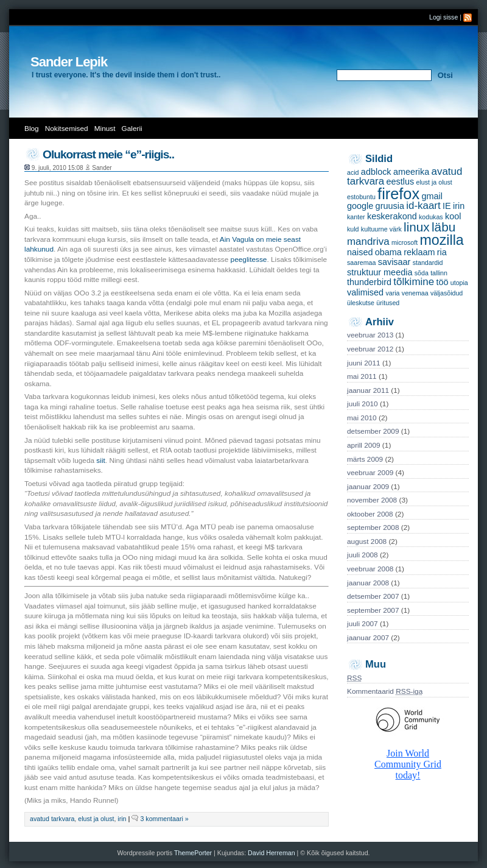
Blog (32, 129)
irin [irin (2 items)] (459, 206)
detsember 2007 (373, 596)
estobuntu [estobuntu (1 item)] (361, 197)
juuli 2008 (363, 555)
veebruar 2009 (370, 473)
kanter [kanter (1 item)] (356, 217)
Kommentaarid (385, 691)
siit (100, 460)
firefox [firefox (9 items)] (398, 194)
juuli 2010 (363, 404)
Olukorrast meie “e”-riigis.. (108, 154)
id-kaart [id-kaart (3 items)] (423, 206)
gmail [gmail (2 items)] (432, 196)
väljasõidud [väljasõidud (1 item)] (447, 293)
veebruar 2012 (370, 349)
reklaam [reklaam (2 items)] (419, 252)
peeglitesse (249, 259)
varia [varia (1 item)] (392, 293)
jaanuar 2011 (368, 390)
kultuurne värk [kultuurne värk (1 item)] (381, 229)
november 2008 (372, 500)
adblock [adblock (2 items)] (376, 172)
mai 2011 (362, 376)
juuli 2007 (363, 624)
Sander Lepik (69, 62)
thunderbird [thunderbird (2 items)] (369, 282)
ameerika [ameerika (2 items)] (411, 172)
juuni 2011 (364, 363)
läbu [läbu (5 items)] (443, 227)
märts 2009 (365, 459)
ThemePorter (193, 853)
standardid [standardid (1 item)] (428, 263)
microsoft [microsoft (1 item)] (405, 242)
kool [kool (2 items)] (453, 216)
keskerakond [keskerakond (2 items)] (392, 216)
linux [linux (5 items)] (417, 227)
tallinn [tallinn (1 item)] (439, 273)
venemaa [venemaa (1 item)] (415, 293)
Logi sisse (443, 17)
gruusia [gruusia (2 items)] (390, 206)
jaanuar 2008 (368, 583)
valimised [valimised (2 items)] (365, 292)
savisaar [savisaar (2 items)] (394, 262)
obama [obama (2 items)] (388, 252)
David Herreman (272, 853)
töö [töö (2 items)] (442, 282)
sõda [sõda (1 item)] (422, 273)
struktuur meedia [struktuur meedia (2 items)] (380, 272)
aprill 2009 (364, 445)
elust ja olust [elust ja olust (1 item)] (434, 182)
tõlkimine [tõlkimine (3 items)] (414, 282)
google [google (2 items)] (360, 206)
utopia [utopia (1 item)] (459, 283)
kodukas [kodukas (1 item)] (431, 217)
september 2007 (373, 610)
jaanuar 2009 (368, 487)
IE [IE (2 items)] (447, 206)
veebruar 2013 (370, 335)
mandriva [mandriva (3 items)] (368, 242)
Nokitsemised (67, 129)
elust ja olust (96, 819)
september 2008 (373, 528)
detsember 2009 (373, 431)
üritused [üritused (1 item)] (388, 303)
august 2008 (367, 542)
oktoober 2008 (370, 514)
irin (122, 819)
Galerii (132, 129)
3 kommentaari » (164, 819)
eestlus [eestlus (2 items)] (400, 182)
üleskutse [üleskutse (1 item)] (361, 303)
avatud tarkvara (52, 819)
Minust (105, 129)
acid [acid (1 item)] (353, 172)
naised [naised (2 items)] (360, 252)
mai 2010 (362, 418)
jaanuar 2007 (368, 638)
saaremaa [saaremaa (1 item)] (361, 263)
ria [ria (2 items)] (442, 252)
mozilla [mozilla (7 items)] (442, 240)
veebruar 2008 (370, 569)
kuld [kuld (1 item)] (353, 229)
